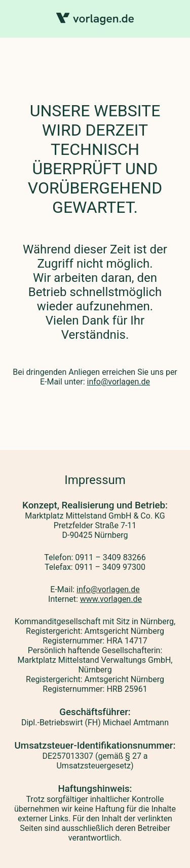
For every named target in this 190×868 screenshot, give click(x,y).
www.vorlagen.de (111, 599)
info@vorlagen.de (118, 382)
